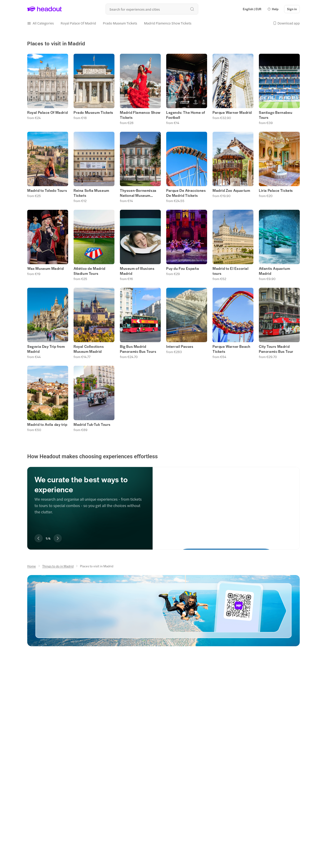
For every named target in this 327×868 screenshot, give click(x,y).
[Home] (32, 566)
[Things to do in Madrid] (58, 566)
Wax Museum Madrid (45, 268)
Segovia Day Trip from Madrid (46, 349)
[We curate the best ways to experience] (226, 504)
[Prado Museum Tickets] (120, 23)
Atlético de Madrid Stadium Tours (89, 271)
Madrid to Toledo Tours (47, 190)
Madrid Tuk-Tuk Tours (92, 424)
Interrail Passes (180, 346)
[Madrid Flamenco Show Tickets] (168, 23)
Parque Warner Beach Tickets (231, 349)
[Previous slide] (39, 538)
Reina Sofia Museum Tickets (91, 193)
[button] (273, 9)
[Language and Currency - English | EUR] (252, 9)
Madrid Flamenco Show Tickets (140, 115)
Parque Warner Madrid (232, 112)
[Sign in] (292, 9)
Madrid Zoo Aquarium (231, 190)
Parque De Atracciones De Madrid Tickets (186, 193)
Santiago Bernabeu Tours (276, 115)
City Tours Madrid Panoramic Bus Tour (276, 349)
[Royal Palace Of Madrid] (78, 23)
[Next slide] (58, 538)
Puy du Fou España (183, 268)
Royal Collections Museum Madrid (89, 349)
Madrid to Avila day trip (47, 424)
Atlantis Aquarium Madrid (274, 271)
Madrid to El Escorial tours (231, 271)
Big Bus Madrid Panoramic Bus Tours (138, 349)
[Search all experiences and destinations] (152, 9)
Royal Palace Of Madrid (47, 112)
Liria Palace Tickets (276, 190)
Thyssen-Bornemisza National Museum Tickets (138, 193)
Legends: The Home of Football (186, 115)
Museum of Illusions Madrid (137, 271)
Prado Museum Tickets (93, 112)
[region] (163, 501)
